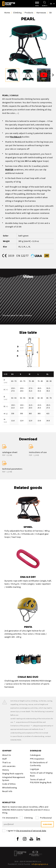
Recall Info (7, 791)
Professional (46, 818)
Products (29, 13)
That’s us (6, 762)
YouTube (31, 839)
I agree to (26, 831)
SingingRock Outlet (20, 853)
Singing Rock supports (13, 774)
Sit (50, 13)
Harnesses (41, 13)
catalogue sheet (10, 452)
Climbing (17, 13)
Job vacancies (9, 766)
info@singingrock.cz (40, 864)
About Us (7, 755)
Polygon (36, 853)
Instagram (25, 839)
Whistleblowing (10, 788)
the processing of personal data (31, 831)
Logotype (34, 769)
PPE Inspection (37, 759)
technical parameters (12, 469)
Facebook (18, 839)
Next (53, 75)
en (51, 4)
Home (7, 13)
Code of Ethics (9, 784)
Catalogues (35, 755)
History (6, 770)
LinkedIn (38, 839)
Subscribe (47, 824)
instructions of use (38, 452)
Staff (4, 759)
